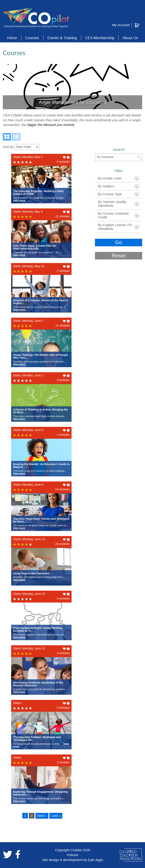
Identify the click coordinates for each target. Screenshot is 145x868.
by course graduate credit (113, 215)
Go (118, 242)
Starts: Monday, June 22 (29, 594)
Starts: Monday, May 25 (29, 266)
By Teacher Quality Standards (112, 204)
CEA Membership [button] (100, 38)
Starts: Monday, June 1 (28, 321)
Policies (72, 855)
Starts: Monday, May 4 (28, 157)
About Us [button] (130, 38)
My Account (121, 25)
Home (12, 38)
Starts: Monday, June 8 (28, 430)
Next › (42, 816)
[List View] (16, 137)
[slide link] (72, 87)
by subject (106, 186)
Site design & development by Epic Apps (73, 860)
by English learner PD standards (115, 227)
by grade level (110, 178)
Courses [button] (32, 38)
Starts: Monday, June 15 (29, 539)
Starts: (17, 703)
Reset (118, 256)
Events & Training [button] (62, 38)
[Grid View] (7, 137)
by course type (110, 194)
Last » (56, 816)
